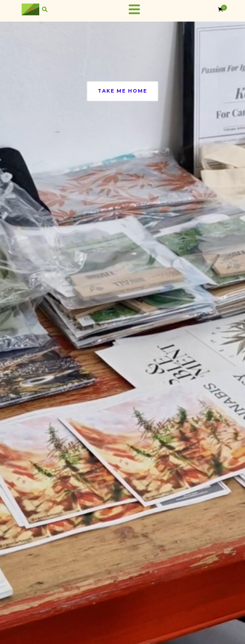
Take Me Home (122, 91)
